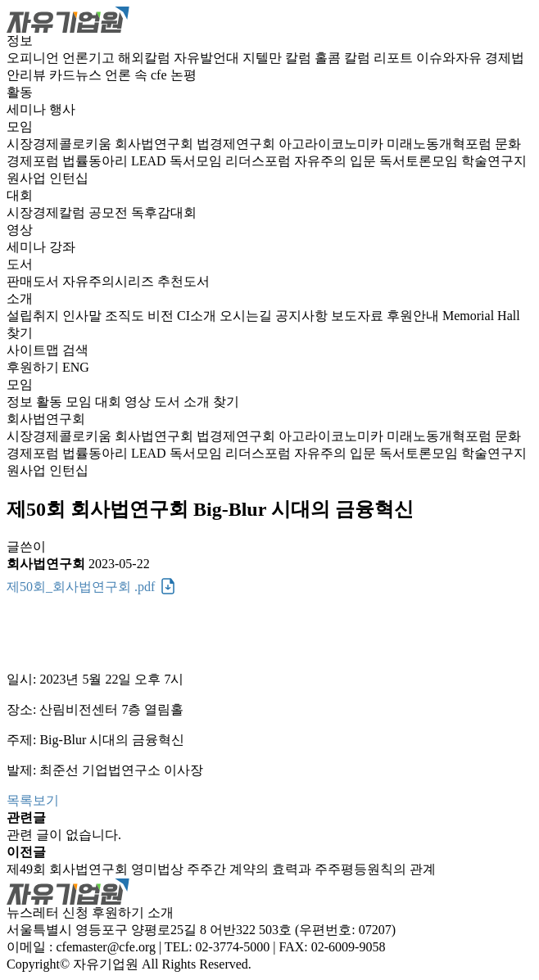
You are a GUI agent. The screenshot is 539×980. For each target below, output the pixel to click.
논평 (183, 75)
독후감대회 (164, 212)
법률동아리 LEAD (116, 161)
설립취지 (34, 316)
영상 (20, 230)
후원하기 (33, 367)
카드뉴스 (77, 75)
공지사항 (303, 316)
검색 (75, 350)
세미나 (28, 109)
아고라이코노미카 (333, 144)
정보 (20, 41)
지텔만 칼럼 (279, 58)
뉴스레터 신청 (48, 912)
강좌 (62, 247)
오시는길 (247, 316)
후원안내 (414, 316)
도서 (20, 264)
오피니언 (34, 58)
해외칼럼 (146, 58)
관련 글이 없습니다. (64, 835)
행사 (62, 109)
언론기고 (90, 58)
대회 (20, 195)
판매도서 (34, 281)
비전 (162, 316)
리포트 (395, 58)
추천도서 (183, 281)
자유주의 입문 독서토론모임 (378, 161)
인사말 (84, 316)
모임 (20, 126)
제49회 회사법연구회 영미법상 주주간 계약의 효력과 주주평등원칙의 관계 (221, 869)
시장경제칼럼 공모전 (69, 212)
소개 (20, 298)
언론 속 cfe (138, 75)
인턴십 (69, 178)
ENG (76, 367)
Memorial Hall (481, 316)
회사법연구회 (156, 144)
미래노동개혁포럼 (441, 144)
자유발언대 (208, 58)
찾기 (20, 333)
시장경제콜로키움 (61, 144)
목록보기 (33, 800)
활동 (20, 92)
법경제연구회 (238, 144)
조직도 (126, 316)
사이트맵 (34, 350)
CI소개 (198, 316)
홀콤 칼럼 (344, 58)
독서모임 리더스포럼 (232, 161)
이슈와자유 (451, 58)
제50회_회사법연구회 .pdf (81, 587)
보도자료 (359, 316)
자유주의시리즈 (110, 281)
